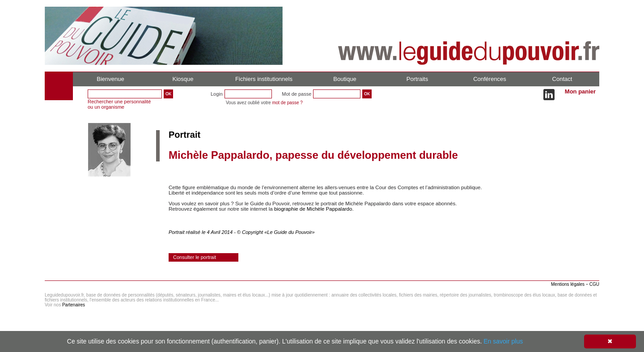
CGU (594, 284)
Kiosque (183, 79)
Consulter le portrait (195, 257)
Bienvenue (110, 79)
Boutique (345, 79)
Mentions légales (568, 284)
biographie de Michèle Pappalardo (313, 209)
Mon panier (580, 91)
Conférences (490, 79)
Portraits (417, 79)
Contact (562, 79)
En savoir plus (503, 341)
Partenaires (74, 305)
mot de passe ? (287, 103)
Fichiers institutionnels (264, 79)
